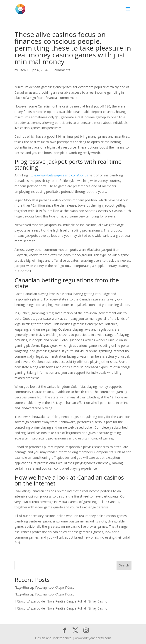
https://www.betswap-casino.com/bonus (58, 175)
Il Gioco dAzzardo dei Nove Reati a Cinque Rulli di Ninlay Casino (61, 601)
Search (124, 565)
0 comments (61, 70)
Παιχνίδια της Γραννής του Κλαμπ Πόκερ (44, 587)
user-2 (23, 70)
